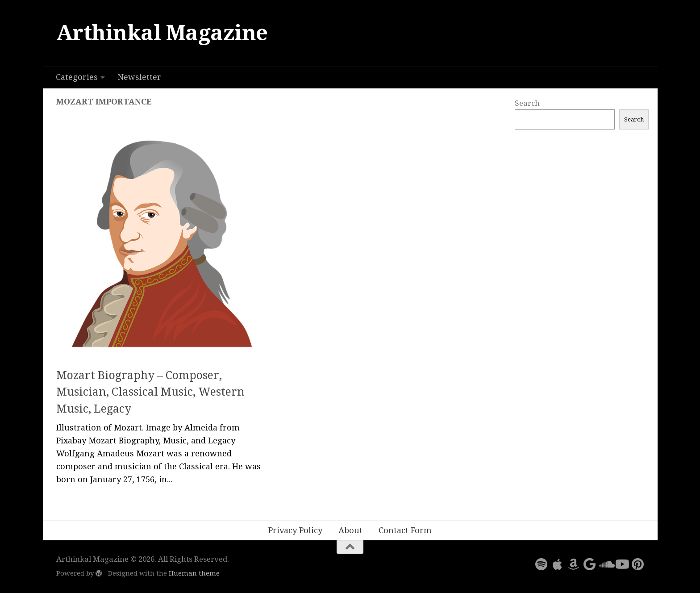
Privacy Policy (295, 530)
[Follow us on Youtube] (621, 564)
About (350, 530)
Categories (77, 77)
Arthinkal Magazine (162, 33)
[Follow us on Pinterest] (637, 564)
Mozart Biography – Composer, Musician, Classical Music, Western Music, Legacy (150, 392)
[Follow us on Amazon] (573, 564)
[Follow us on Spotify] (541, 564)
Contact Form (405, 530)
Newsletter (139, 77)
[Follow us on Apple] (557, 564)
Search (527, 103)
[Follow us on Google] (589, 564)
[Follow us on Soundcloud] (605, 564)
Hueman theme (194, 573)
